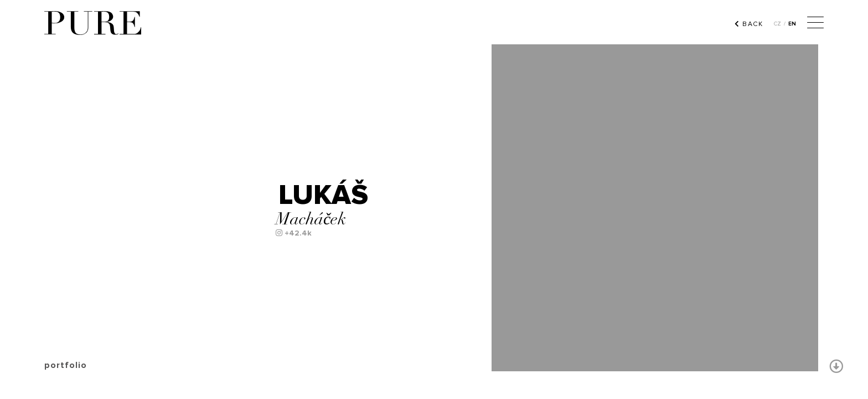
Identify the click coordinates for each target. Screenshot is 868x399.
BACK (749, 24)
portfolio (66, 365)
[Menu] (815, 24)
